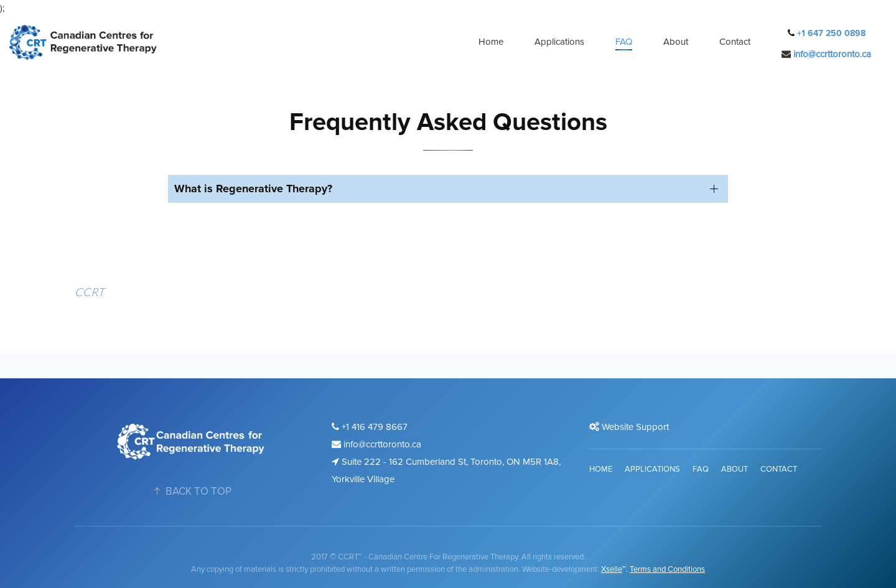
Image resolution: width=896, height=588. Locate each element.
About (676, 42)
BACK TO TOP (191, 491)
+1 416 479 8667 (370, 427)
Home (491, 42)
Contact (735, 42)
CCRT (90, 292)
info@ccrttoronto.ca (832, 54)
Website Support (629, 427)
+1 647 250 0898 (830, 33)
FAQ (624, 42)
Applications (559, 42)
